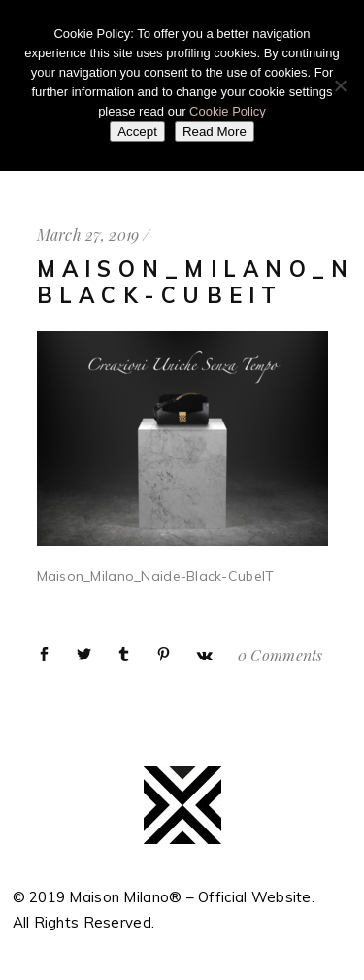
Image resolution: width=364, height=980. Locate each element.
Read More (215, 132)
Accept (137, 132)
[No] (340, 85)
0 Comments (281, 655)
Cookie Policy (228, 111)
